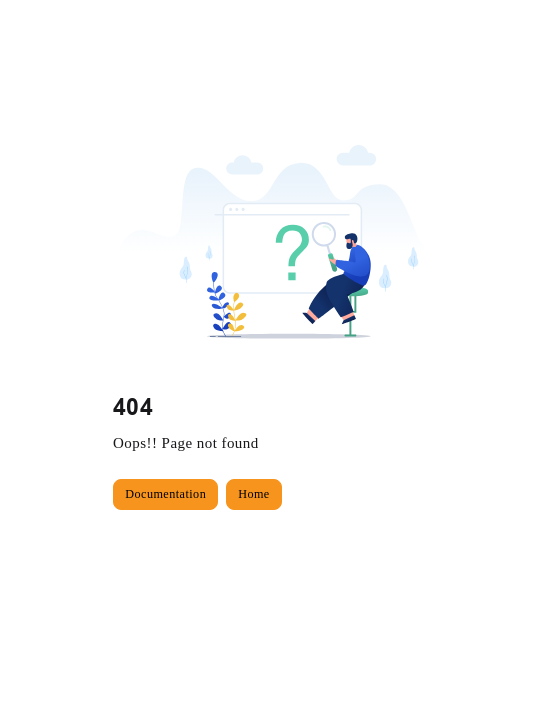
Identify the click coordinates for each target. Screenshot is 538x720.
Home (254, 494)
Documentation (165, 494)
